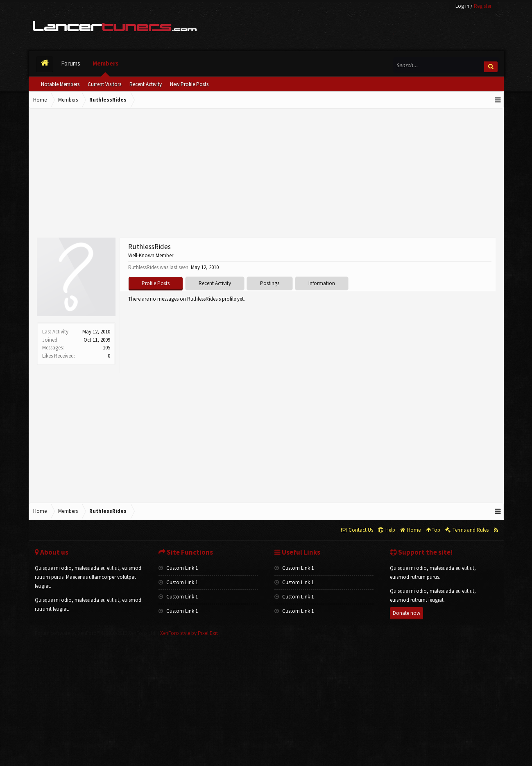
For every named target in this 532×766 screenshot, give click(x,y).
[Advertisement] (266, 174)
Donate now (406, 613)
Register (483, 6)
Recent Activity (146, 84)
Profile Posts (156, 283)
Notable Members (60, 84)
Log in (462, 6)
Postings (270, 283)
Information (322, 283)
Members (105, 63)
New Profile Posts (189, 84)
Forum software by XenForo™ (96, 633)
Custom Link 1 (178, 568)
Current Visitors (104, 84)
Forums (71, 63)
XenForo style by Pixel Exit (189, 633)
